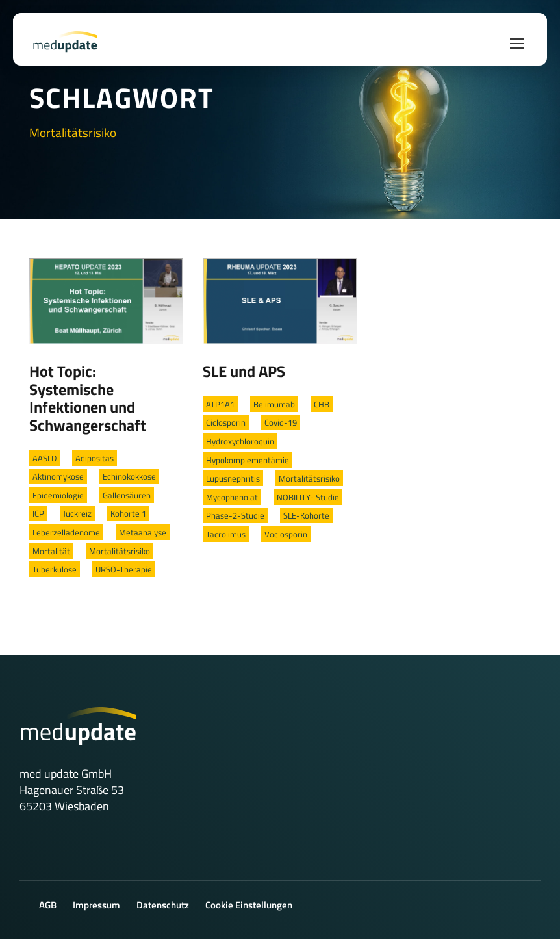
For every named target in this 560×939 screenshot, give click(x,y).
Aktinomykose (58, 476)
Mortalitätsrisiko (120, 551)
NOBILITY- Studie (308, 497)
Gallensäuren (127, 495)
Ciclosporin (226, 422)
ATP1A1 (220, 404)
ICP (38, 513)
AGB (48, 905)
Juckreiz (77, 513)
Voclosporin (286, 534)
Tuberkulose (55, 569)
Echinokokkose (129, 476)
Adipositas (95, 458)
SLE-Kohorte (306, 515)
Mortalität (51, 551)
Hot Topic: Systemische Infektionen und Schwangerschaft (88, 398)
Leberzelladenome (66, 532)
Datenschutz (163, 905)
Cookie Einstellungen (249, 905)
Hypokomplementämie (248, 460)
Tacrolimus (226, 534)
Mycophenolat (232, 497)
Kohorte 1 (128, 513)
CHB (322, 404)
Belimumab (274, 404)
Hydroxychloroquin (240, 441)
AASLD (45, 458)
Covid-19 (281, 422)
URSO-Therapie (124, 569)
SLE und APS (244, 371)
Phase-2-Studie (235, 515)
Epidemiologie (58, 495)
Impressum (96, 905)
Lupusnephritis (233, 478)
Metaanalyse (143, 532)
